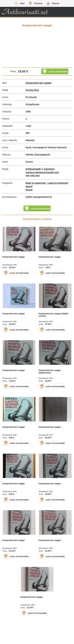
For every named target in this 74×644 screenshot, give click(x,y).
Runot (29, 190)
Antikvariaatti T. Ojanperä (40, 169)
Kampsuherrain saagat (39, 83)
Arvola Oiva (32, 90)
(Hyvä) (33, 97)
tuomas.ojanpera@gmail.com (42, 172)
